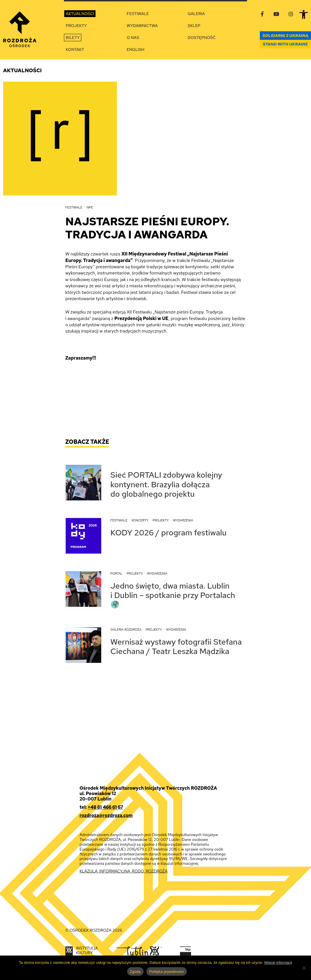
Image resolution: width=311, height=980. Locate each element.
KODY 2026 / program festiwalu (168, 533)
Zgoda (135, 972)
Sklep (194, 26)
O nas (133, 38)
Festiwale (138, 14)
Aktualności (80, 14)
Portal (116, 573)
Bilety (73, 38)
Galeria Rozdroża (126, 630)
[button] (304, 15)
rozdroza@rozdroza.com (106, 815)
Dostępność (202, 38)
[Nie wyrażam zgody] (304, 968)
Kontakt (75, 49)
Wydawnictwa (142, 26)
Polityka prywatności (167, 972)
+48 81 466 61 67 (105, 807)
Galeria (196, 14)
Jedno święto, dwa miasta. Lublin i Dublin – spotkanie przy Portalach (173, 594)
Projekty (76, 26)
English (136, 49)
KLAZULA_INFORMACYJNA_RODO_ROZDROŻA (124, 871)
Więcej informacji (278, 963)
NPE (90, 207)
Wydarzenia (183, 520)
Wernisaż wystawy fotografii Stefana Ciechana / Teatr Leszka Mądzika (176, 647)
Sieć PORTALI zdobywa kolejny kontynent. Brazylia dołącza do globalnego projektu (166, 484)
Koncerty (140, 520)
